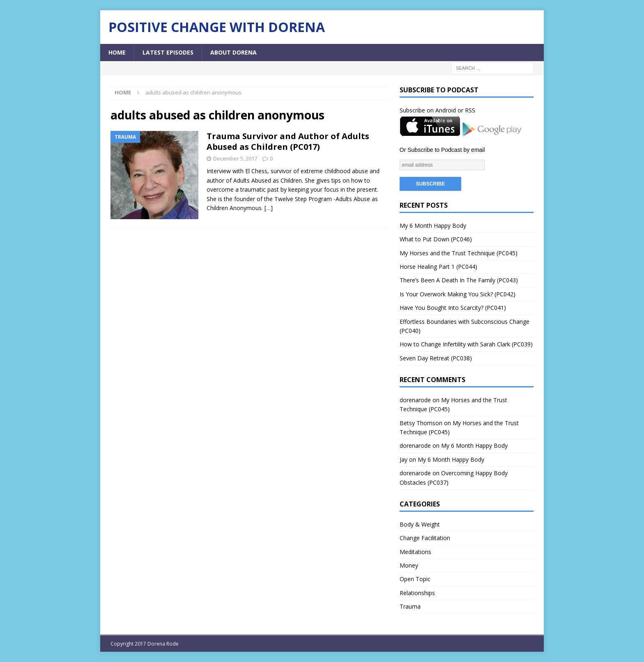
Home (117, 52)
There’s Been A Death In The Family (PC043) (459, 280)
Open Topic (415, 579)
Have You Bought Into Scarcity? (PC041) (453, 308)
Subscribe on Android (428, 110)
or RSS (466, 110)
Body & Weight (420, 524)
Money (409, 565)
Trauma (410, 606)
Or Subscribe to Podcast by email (442, 150)
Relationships (417, 593)
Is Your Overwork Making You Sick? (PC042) (458, 294)
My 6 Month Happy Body (433, 226)
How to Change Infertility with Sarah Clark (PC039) (466, 344)
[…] (269, 208)
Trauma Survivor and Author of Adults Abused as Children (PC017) (288, 141)
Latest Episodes (168, 52)
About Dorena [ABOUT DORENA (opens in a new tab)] (233, 52)
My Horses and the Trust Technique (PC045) (459, 253)
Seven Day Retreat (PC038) (436, 358)
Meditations (415, 552)
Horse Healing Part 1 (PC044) (438, 267)
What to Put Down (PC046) (436, 239)
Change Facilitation (425, 538)
